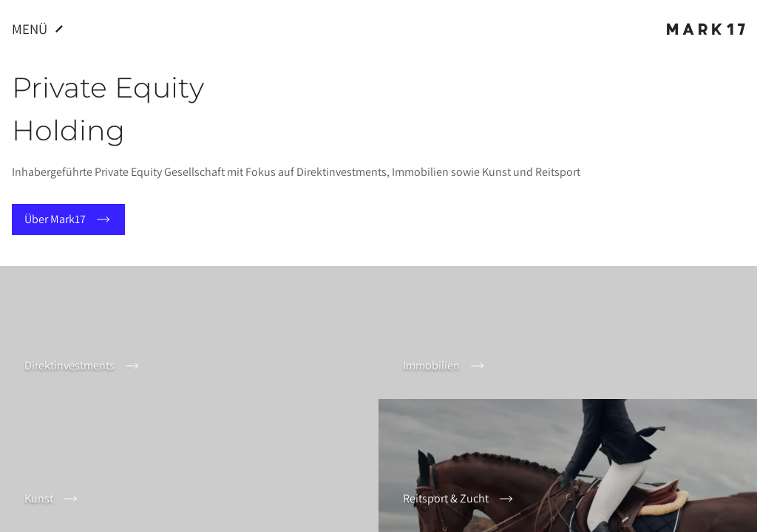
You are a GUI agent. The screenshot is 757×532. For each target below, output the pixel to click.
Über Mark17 (68, 219)
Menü (40, 29)
